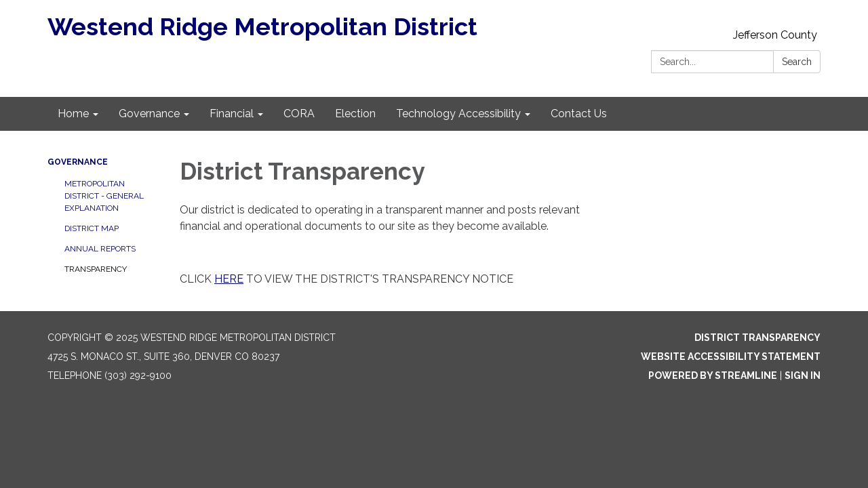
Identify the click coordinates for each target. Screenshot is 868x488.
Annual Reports (100, 249)
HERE (229, 279)
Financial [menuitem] (232, 114)
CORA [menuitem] (299, 114)
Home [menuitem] (73, 114)
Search (797, 62)
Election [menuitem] (355, 114)
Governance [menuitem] (149, 114)
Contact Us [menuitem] (579, 114)
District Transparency (757, 338)
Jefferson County (775, 35)
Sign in (803, 375)
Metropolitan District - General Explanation (104, 196)
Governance (78, 162)
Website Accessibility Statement (731, 357)
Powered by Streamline (713, 375)
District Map (92, 228)
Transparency (96, 269)
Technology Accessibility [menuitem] (458, 114)
